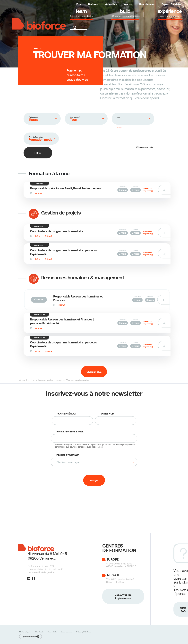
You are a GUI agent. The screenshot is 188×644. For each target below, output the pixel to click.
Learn (32, 380)
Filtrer (38, 153)
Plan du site (40, 632)
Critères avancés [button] (145, 147)
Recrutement (147, 4)
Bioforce (93, 4)
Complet (39, 300)
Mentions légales (26, 632)
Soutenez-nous (67, 632)
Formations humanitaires (51, 380)
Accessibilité (52, 632)
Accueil (23, 380)
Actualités (111, 4)
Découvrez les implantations (123, 597)
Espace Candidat (171, 4)
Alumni (128, 4)
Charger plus (94, 372)
